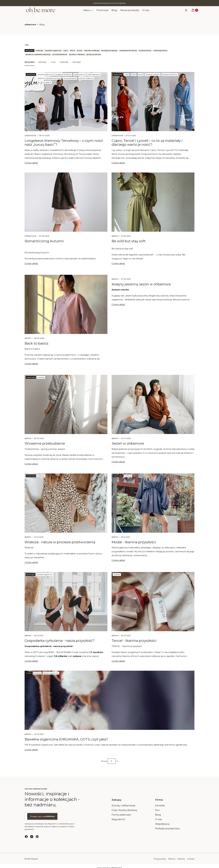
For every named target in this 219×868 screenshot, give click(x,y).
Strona (104, 761)
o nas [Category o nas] (29, 673)
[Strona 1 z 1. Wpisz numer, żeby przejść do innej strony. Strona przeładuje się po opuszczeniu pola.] (112, 761)
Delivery (181, 859)
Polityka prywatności (168, 829)
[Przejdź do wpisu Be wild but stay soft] (153, 202)
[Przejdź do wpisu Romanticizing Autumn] (66, 202)
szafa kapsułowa (94, 75)
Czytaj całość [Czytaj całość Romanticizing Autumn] (31, 263)
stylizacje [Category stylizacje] (31, 75)
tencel (133, 75)
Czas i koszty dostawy (124, 810)
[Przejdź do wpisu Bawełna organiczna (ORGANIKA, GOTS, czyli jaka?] (109, 700)
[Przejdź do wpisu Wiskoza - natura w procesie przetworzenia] (66, 503)
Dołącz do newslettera (42, 816)
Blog (158, 815)
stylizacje (42, 62)
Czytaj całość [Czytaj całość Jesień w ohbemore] (118, 462)
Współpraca (162, 824)
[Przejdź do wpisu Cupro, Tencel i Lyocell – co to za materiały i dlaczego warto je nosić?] (153, 102)
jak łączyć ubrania (44, 82)
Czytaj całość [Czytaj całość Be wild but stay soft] (118, 263)
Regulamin (118, 819)
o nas (53, 62)
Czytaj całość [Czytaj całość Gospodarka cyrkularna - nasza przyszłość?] (31, 661)
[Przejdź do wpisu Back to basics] (66, 304)
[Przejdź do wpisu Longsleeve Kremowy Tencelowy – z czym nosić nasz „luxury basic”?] (66, 102)
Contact (191, 859)
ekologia (77, 62)
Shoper (35, 859)
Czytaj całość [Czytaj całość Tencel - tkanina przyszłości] (118, 661)
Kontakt (160, 805)
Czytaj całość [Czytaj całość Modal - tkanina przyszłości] (118, 560)
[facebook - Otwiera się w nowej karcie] (26, 837)
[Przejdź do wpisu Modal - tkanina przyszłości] (153, 503)
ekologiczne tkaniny (170, 75)
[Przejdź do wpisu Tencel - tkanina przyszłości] (153, 602)
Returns (172, 859)
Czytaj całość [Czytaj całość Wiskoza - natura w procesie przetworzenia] (31, 562)
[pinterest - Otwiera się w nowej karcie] (37, 837)
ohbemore (30, 24)
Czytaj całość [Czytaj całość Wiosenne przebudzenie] (31, 464)
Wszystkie (30, 62)
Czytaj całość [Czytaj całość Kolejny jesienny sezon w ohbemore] (118, 304)
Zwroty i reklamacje (123, 805)
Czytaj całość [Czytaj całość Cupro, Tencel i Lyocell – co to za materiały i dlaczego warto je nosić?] (118, 163)
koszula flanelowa (70, 78)
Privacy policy (160, 859)
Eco (157, 810)
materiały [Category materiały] (118, 75)
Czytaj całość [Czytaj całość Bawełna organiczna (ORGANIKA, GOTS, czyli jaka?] (31, 750)
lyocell (141, 75)
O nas (159, 819)
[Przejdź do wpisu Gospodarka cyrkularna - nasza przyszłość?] (66, 602)
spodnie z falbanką (86, 78)
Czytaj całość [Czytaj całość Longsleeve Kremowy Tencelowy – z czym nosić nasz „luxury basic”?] (31, 163)
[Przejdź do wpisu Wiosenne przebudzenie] (66, 404)
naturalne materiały (152, 75)
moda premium (80, 75)
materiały (64, 62)
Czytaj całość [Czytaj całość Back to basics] (31, 364)
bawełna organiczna (45, 75)
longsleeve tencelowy (63, 75)
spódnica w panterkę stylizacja (49, 78)
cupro (127, 75)
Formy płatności (121, 815)
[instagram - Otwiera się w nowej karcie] (32, 837)
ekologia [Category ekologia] (31, 575)
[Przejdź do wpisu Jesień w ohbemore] (153, 404)
